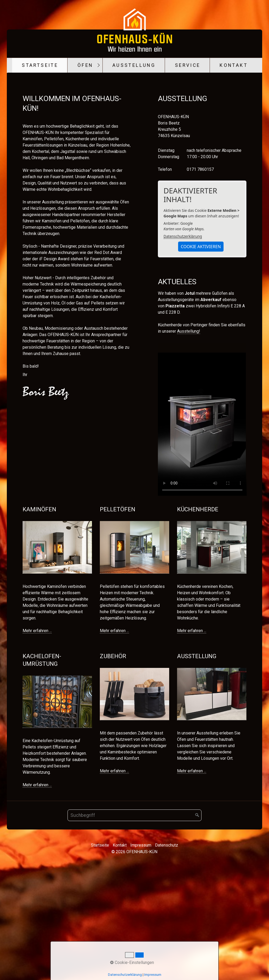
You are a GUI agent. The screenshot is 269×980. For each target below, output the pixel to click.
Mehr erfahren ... (37, 743)
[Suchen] (197, 928)
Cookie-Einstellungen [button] (132, 962)
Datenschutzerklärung (183, 349)
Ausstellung (134, 65)
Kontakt (234, 65)
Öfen (85, 65)
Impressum (153, 975)
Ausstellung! (189, 444)
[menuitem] (40, 65)
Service (188, 65)
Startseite (40, 65)
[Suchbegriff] (134, 928)
